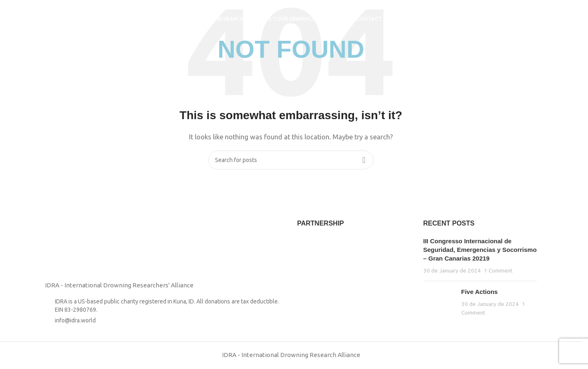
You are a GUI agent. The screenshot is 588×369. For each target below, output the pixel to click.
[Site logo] (58, 18)
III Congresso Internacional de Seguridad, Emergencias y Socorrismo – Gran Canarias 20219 (480, 250)
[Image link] (66, 245)
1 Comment (498, 270)
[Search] (535, 19)
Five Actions (480, 292)
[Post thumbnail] (439, 302)
